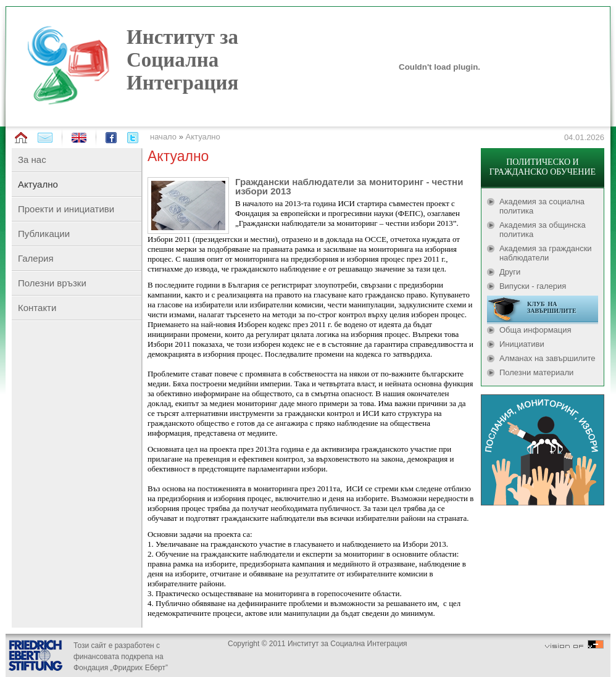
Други (510, 272)
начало (163, 137)
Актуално (203, 137)
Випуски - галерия (533, 286)
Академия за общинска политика (543, 230)
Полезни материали (536, 372)
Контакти (37, 308)
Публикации (44, 234)
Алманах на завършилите (547, 358)
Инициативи (522, 344)
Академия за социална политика (542, 206)
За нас (32, 160)
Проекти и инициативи (66, 209)
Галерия (36, 258)
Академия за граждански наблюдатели (546, 253)
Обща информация (535, 330)
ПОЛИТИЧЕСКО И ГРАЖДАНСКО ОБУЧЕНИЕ (543, 167)
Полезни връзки (52, 283)
